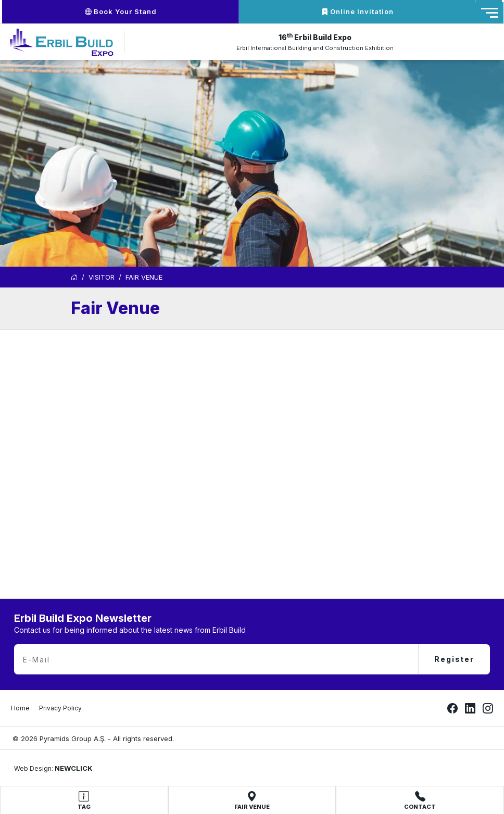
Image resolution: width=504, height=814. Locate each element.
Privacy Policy (60, 708)
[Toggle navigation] (489, 13)
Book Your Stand (121, 11)
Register (454, 659)
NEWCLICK (74, 768)
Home (20, 708)
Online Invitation (357, 11)
